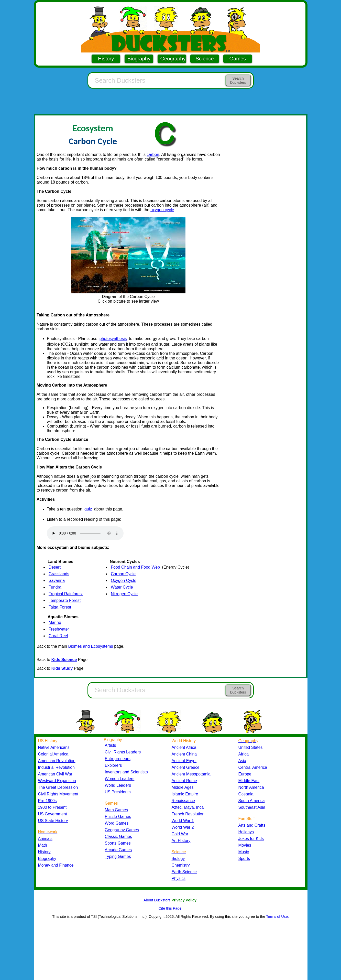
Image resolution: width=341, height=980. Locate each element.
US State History (53, 821)
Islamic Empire (185, 794)
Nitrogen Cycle (124, 594)
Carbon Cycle (123, 574)
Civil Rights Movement (58, 794)
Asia (242, 761)
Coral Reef (58, 636)
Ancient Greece (186, 767)
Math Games (117, 810)
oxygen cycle (162, 210)
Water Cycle (122, 587)
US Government (53, 814)
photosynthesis (113, 339)
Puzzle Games (118, 817)
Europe (245, 774)
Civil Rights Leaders (123, 752)
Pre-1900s (47, 801)
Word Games (117, 823)
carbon (153, 155)
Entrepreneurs (118, 759)
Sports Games (118, 843)
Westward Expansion (57, 781)
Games (238, 59)
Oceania (246, 794)
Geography (173, 59)
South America (252, 801)
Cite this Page (170, 908)
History (106, 59)
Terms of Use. (277, 917)
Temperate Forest (65, 600)
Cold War (180, 834)
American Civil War (55, 774)
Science (205, 59)
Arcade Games (118, 850)
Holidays (246, 832)
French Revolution (188, 814)
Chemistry (181, 865)
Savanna (57, 580)
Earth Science (184, 872)
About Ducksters (157, 900)
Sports (244, 859)
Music (244, 852)
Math (43, 845)
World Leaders (118, 785)
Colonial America (53, 754)
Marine (55, 622)
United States (251, 747)
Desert (55, 567)
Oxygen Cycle (124, 580)
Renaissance (183, 801)
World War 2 (183, 827)
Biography (139, 59)
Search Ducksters (238, 80)
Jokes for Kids (251, 839)
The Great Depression (58, 787)
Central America (253, 767)
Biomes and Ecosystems (91, 646)
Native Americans (54, 747)
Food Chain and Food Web (135, 567)
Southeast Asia (252, 807)
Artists (111, 745)
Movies (245, 845)
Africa (244, 754)
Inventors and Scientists (126, 772)
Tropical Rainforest (66, 594)
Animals (45, 839)
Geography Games (122, 830)
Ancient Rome (184, 781)
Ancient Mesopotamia (191, 774)
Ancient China (184, 754)
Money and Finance (56, 865)
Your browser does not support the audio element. (85, 533)
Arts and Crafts (252, 825)
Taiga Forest (60, 607)
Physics (179, 878)
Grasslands (59, 574)
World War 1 (183, 821)
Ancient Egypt (184, 761)
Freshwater (59, 629)
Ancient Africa (184, 747)
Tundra (55, 587)
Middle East (249, 781)
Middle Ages (183, 787)
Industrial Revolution (56, 767)
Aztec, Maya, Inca (188, 807)
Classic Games (118, 837)
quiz (88, 509)
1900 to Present (52, 807)
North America (251, 787)
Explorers (113, 765)
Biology (178, 859)
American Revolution (57, 761)
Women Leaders (120, 779)
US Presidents (118, 792)
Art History (181, 841)
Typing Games (118, 856)
